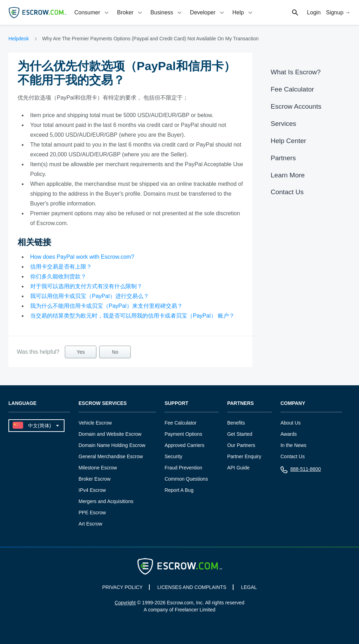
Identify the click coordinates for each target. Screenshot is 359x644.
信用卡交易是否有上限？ (61, 267)
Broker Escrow (94, 479)
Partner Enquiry (244, 456)
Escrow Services (103, 403)
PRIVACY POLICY (122, 587)
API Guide (238, 468)
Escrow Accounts (296, 106)
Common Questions (186, 479)
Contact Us (287, 192)
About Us (291, 423)
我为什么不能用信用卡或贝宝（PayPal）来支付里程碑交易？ (106, 306)
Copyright (125, 603)
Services (283, 124)
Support (176, 403)
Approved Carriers (184, 445)
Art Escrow (90, 524)
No (115, 352)
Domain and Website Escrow (110, 434)
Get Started (240, 434)
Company (293, 403)
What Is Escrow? (296, 72)
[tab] (92, 12)
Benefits (236, 423)
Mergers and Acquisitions (106, 501)
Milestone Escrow (98, 468)
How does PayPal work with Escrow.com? (82, 257)
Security (173, 456)
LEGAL (249, 587)
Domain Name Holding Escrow (112, 445)
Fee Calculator (292, 89)
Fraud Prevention (183, 468)
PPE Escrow (92, 513)
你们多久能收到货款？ (58, 276)
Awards (289, 434)
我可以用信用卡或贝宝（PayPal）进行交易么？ (90, 296)
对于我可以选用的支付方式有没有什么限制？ (86, 286)
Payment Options (183, 434)
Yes (81, 352)
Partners (283, 158)
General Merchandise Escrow (111, 456)
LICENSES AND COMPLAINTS (192, 587)
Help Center (288, 141)
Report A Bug (179, 490)
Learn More (288, 175)
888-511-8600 (301, 471)
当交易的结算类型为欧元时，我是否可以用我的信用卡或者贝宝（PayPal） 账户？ (132, 316)
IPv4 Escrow (92, 490)
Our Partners (241, 445)
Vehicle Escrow (95, 423)
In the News (293, 445)
